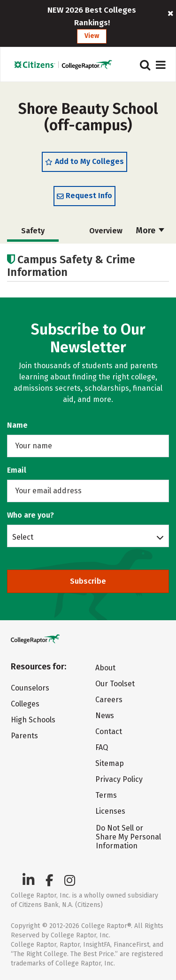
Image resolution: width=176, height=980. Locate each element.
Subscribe (88, 581)
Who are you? (31, 515)
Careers (109, 700)
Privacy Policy (119, 779)
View (92, 36)
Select (23, 537)
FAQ (102, 747)
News (105, 716)
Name (17, 425)
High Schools (33, 720)
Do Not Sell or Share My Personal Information (128, 837)
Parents (24, 736)
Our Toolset (115, 684)
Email (17, 470)
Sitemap (110, 763)
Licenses (110, 811)
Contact (109, 731)
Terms (106, 795)
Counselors (30, 688)
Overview (106, 231)
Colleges (25, 704)
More (150, 230)
